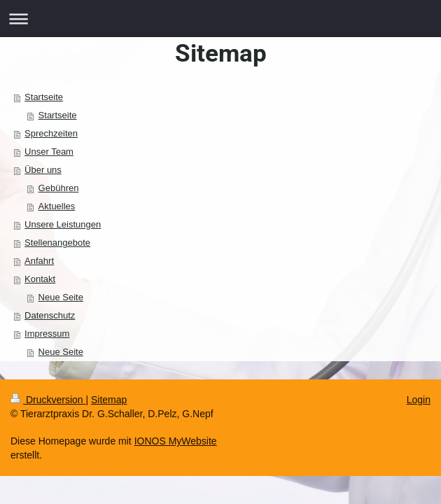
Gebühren (59, 188)
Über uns (43, 170)
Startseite (44, 97)
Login (419, 400)
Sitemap (109, 400)
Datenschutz (50, 315)
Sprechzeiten (51, 133)
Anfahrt (39, 261)
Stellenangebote (57, 243)
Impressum (47, 334)
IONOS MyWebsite (176, 441)
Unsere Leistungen (63, 224)
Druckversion (48, 400)
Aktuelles (57, 206)
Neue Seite (61, 297)
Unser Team (49, 152)
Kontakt (40, 279)
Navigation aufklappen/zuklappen (220, 19)
